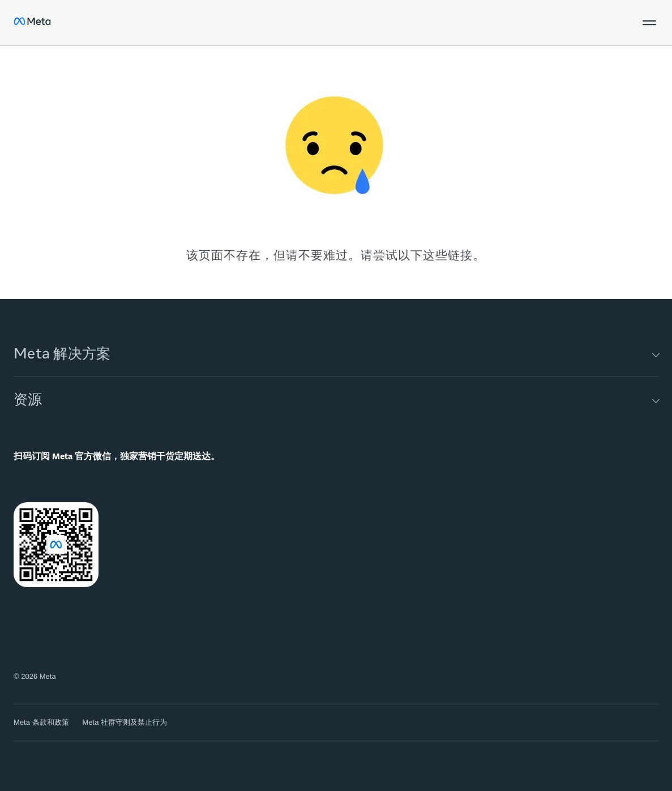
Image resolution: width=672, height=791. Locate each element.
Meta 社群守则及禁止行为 (125, 722)
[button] (649, 23)
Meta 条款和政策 (41, 722)
